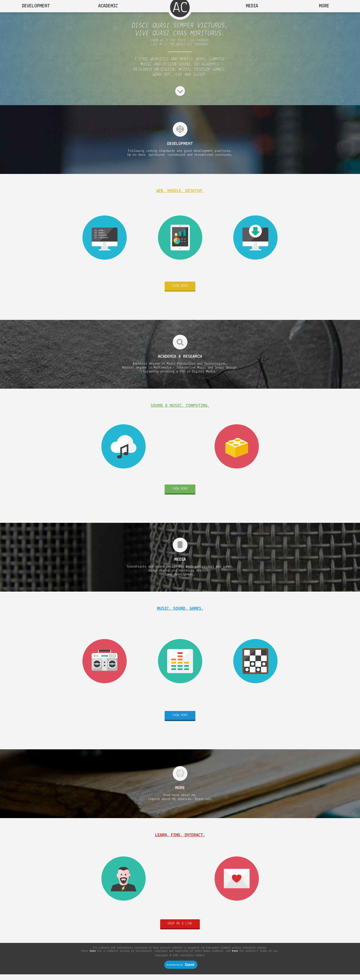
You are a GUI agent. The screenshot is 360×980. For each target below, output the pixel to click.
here (93, 957)
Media (252, 6)
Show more (180, 291)
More (324, 6)
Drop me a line (180, 929)
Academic (108, 6)
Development (36, 6)
